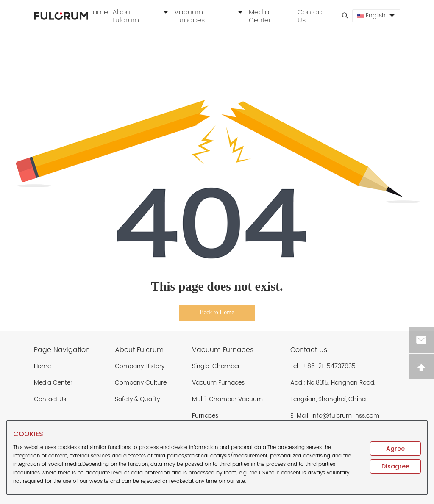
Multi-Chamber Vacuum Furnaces (227, 407)
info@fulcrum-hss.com (345, 416)
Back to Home (217, 312)
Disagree (395, 466)
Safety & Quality (137, 399)
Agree (395, 449)
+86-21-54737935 (329, 366)
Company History (140, 366)
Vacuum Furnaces (209, 17)
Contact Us (311, 17)
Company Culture (141, 383)
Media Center (260, 17)
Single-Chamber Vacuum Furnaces (218, 374)
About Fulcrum (141, 17)
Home (98, 12)
